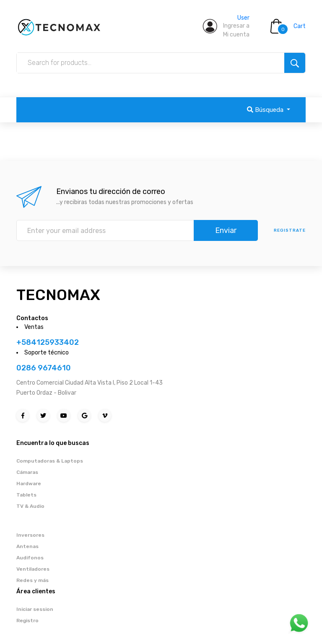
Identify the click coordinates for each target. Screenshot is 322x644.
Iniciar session (35, 609)
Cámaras (27, 472)
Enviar (226, 230)
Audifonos (30, 558)
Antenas (27, 546)
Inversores (30, 535)
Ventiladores (33, 569)
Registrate (290, 230)
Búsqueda (266, 110)
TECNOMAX (58, 295)
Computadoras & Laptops (50, 461)
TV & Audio (30, 506)
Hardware (29, 484)
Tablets (26, 495)
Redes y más (32, 580)
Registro (27, 621)
